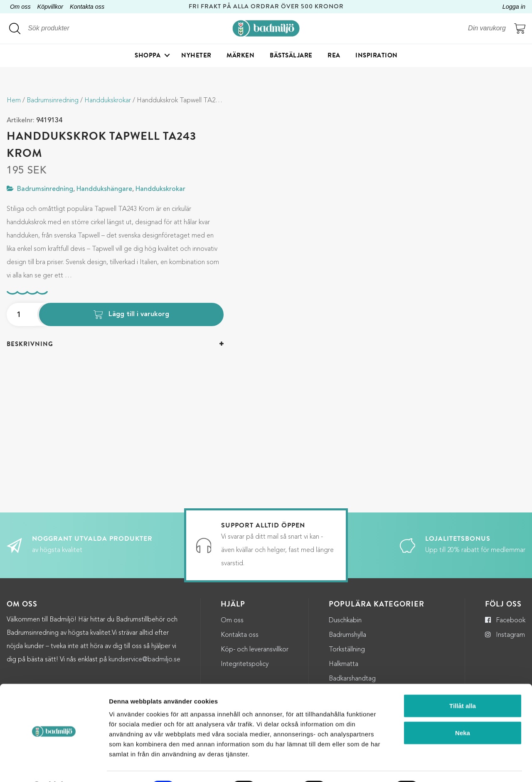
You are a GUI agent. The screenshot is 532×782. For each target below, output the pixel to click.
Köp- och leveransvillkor (255, 650)
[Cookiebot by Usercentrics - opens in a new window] (54, 766)
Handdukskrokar (108, 101)
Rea (334, 56)
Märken (240, 56)
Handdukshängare (104, 189)
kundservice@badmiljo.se (144, 660)
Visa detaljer (453, 766)
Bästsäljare (291, 56)
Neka (463, 711)
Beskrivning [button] (30, 344)
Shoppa (148, 56)
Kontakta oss (87, 7)
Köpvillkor (50, 7)
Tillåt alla (463, 684)
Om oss (20, 7)
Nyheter (196, 56)
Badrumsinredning (53, 101)
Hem (14, 101)
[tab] (115, 344)
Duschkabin (345, 621)
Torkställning (347, 650)
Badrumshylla (347, 635)
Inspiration (377, 56)
